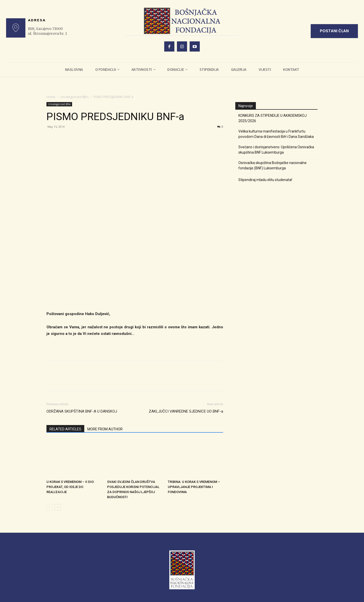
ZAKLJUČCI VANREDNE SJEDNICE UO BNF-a (186, 411)
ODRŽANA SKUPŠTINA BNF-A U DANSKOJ (82, 411)
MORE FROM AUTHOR (105, 429)
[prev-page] (50, 507)
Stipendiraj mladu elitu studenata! (265, 180)
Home (51, 97)
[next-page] (58, 507)
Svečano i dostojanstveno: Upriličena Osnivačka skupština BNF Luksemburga (276, 150)
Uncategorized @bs (74, 97)
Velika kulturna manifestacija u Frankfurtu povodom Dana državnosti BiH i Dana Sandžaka (276, 134)
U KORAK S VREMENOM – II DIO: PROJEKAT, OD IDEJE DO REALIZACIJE (70, 487)
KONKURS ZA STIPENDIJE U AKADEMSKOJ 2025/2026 (272, 118)
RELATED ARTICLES (65, 429)
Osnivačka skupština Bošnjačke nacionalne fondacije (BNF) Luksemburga (272, 165)
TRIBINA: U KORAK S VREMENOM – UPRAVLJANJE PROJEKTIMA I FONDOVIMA (194, 487)
